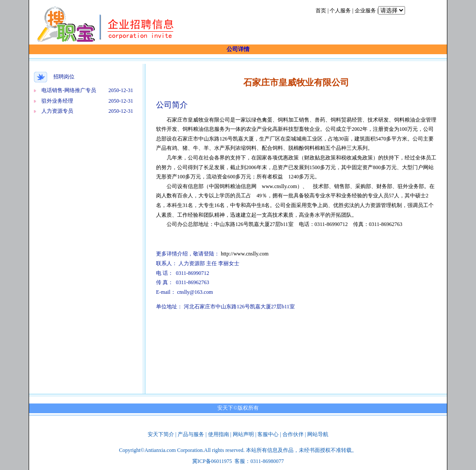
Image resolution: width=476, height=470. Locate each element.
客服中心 (268, 434)
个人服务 (340, 11)
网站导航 (318, 434)
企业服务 (365, 11)
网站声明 (243, 434)
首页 (321, 11)
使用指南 (219, 434)
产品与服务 (191, 434)
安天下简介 (161, 434)
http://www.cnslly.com (245, 254)
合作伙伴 (293, 434)
